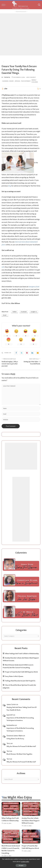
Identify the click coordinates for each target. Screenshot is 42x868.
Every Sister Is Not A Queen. (14, 676)
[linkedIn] (32, 353)
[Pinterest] (27, 353)
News (6, 806)
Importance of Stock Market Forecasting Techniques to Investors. (20, 719)
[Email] (38, 353)
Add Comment (31, 77)
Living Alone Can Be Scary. (15, 739)
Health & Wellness (11, 803)
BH (25, 831)
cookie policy (25, 862)
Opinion (17, 81)
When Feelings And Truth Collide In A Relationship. (22, 654)
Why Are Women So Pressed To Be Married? (21, 746)
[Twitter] (22, 353)
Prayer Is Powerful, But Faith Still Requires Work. (21, 672)
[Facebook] (16, 353)
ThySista (7, 77)
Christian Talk (30, 834)
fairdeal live (11, 725)
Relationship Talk (11, 809)
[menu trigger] (4, 5)
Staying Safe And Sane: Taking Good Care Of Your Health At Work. (22, 709)
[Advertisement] (21, 34)
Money (12, 81)
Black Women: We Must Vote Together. (20, 754)
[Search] (39, 5)
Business (5, 81)
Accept (21, 865)
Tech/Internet (26, 81)
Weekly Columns (35, 81)
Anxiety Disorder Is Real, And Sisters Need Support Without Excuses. (31, 821)
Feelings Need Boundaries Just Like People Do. (20, 681)
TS (36, 811)
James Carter (11, 704)
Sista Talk (8, 811)
